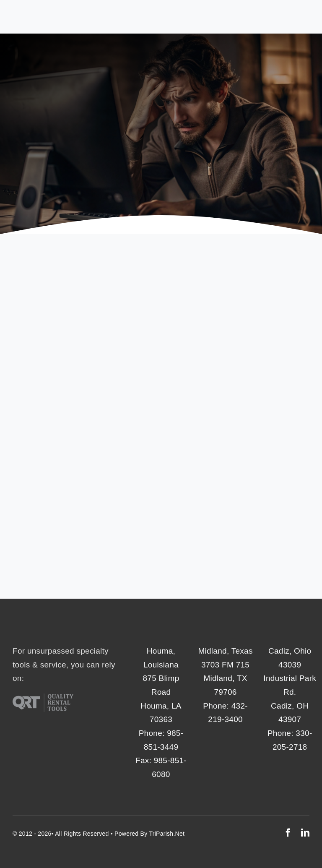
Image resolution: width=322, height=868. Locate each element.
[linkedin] (305, 833)
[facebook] (288, 833)
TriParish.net (167, 834)
